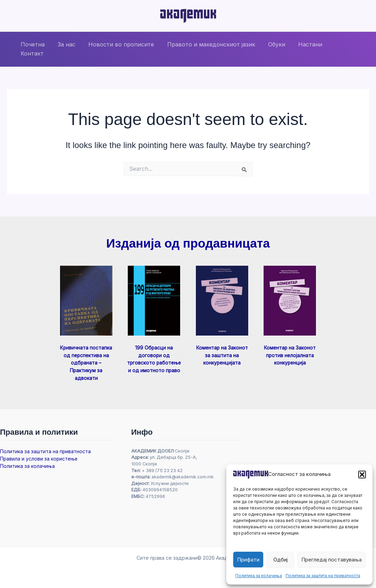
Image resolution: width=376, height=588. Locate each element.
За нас (67, 49)
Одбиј (281, 560)
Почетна (35, 49)
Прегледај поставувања (331, 560)
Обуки (271, 49)
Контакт (338, 49)
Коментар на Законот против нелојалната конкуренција (290, 355)
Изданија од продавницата (188, 243)
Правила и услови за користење (40, 458)
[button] (362, 475)
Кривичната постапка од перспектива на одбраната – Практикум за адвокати (86, 362)
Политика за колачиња (259, 576)
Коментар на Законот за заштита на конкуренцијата (222, 355)
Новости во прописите (120, 49)
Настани (303, 49)
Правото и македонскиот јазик (208, 49)
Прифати (248, 560)
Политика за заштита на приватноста (323, 576)
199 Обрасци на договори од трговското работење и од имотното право (154, 362)
